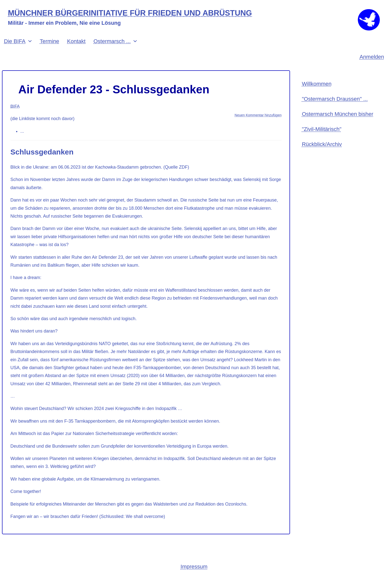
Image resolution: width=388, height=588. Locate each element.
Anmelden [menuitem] (372, 64)
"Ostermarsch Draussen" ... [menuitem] (335, 106)
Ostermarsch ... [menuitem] (112, 48)
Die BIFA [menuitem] (15, 48)
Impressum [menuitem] (194, 574)
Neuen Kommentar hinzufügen (258, 122)
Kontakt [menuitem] (76, 48)
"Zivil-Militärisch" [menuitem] (322, 138)
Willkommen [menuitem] (317, 91)
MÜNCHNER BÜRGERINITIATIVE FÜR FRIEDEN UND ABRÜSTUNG (134, 13)
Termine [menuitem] (49, 48)
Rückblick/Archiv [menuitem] (322, 154)
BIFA (15, 113)
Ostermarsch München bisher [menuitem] (338, 122)
